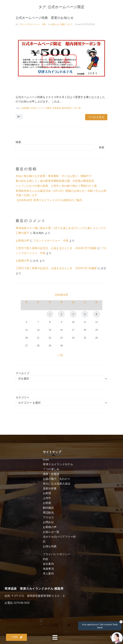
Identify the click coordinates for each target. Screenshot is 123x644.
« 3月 (60, 355)
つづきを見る (96, 117)
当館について (66, 24)
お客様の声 (22, 241)
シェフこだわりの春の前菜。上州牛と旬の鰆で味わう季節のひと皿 (56, 186)
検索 (18, 142)
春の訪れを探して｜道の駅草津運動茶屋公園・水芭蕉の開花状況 (55, 181)
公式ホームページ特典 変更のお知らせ (45, 18)
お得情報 (25, 108)
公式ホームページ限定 (41, 108)
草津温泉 (57, 108)
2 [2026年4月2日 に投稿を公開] (61, 314)
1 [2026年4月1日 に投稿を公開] (50, 314)
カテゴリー (22, 398)
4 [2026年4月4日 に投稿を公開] (85, 314)
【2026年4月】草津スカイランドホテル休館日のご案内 (49, 200)
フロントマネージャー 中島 (32, 24)
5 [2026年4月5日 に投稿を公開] (97, 314)
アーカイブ (22, 373)
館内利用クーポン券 (71, 108)
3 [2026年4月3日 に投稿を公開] (73, 314)
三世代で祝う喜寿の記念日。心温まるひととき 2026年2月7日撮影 (56, 248)
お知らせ (55, 24)
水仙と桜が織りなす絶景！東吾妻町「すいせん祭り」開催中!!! (54, 176)
